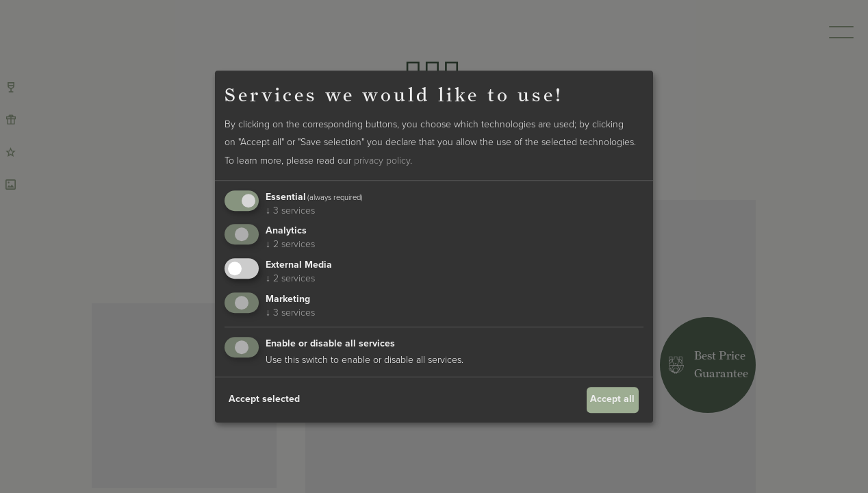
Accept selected (264, 400)
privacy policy (382, 161)
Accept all (612, 400)
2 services (290, 245)
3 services (290, 211)
